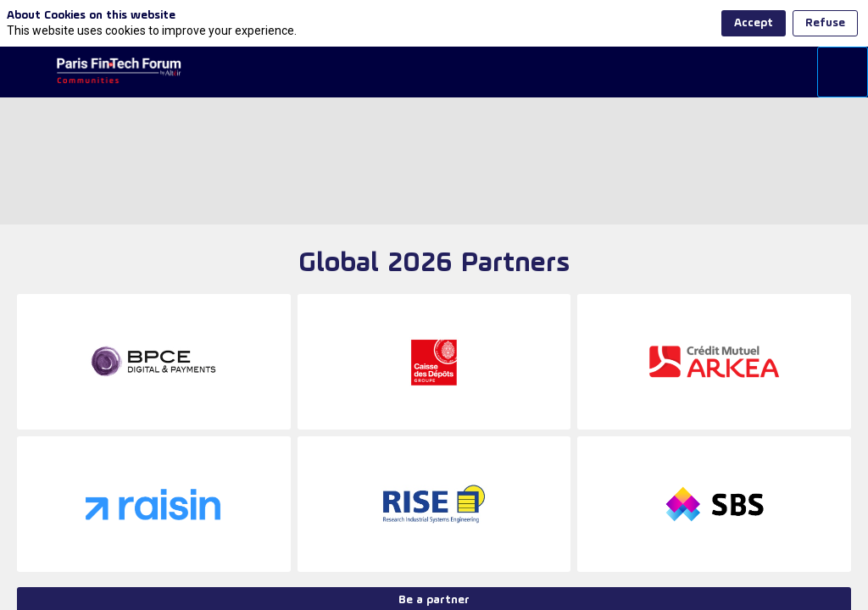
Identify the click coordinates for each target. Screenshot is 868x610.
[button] (25, 72)
